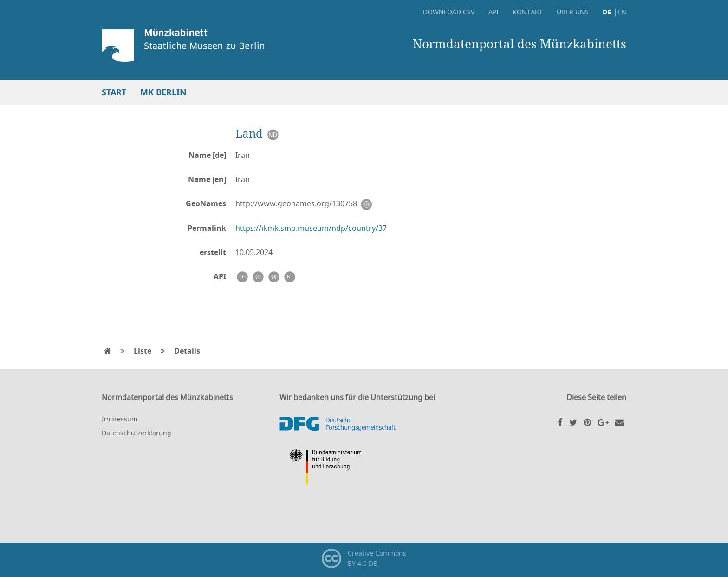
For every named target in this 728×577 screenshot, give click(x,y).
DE (607, 12)
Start (114, 92)
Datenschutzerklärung (136, 433)
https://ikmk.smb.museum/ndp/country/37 (311, 228)
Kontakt (528, 12)
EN (622, 12)
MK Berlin (163, 92)
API (494, 12)
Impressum (120, 419)
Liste (143, 351)
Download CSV (449, 12)
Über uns (573, 12)
